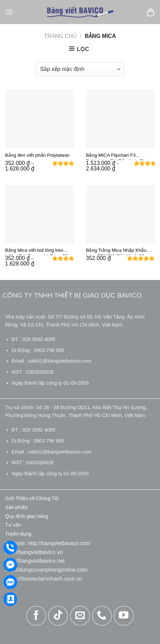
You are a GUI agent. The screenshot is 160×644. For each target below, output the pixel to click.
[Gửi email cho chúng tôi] (80, 616)
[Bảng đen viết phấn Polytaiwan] (40, 119)
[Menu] (9, 12)
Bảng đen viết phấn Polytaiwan (37, 155)
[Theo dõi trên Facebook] (36, 616)
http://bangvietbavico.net (35, 561)
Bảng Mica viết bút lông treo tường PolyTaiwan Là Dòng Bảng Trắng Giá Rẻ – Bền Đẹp (39, 251)
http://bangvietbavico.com (59, 543)
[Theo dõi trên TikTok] (58, 616)
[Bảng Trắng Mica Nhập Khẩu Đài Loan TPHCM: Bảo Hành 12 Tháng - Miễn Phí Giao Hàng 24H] (120, 214)
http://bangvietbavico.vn (34, 552)
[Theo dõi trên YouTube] (124, 616)
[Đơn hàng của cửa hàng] (80, 69)
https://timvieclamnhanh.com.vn (44, 579)
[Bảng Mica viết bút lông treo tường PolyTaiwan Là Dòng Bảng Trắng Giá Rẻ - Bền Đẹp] (40, 214)
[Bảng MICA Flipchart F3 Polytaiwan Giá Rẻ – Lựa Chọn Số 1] (120, 119)
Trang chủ (60, 36)
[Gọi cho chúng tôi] (102, 616)
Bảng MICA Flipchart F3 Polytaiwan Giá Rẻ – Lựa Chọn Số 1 (118, 156)
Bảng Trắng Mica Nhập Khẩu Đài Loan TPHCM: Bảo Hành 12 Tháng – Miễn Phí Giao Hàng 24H (120, 251)
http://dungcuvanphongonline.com (46, 570)
